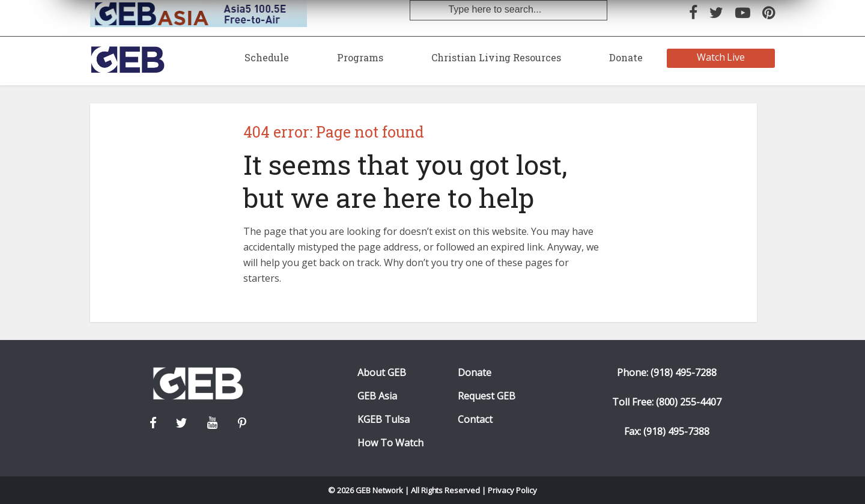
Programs (360, 57)
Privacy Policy (512, 490)
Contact (475, 420)
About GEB (382, 373)
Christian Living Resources (496, 57)
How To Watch (390, 443)
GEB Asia (377, 396)
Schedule (267, 57)
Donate (626, 57)
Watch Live (721, 57)
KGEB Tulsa (384, 420)
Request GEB (487, 396)
